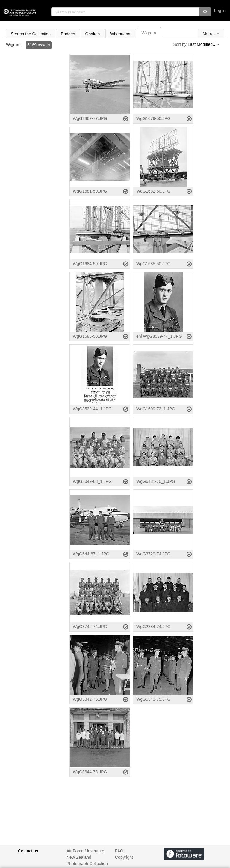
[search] (125, 12)
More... (209, 34)
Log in (220, 10)
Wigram (13, 45)
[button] (205, 12)
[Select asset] (126, 119)
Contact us (28, 851)
